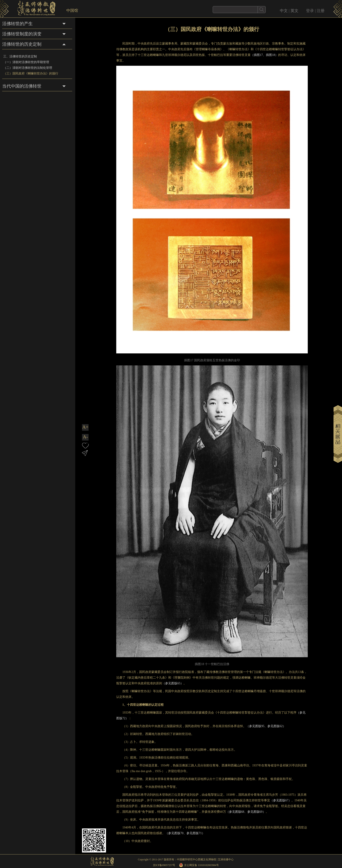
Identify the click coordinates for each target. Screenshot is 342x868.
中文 (284, 11)
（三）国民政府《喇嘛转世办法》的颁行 (31, 73)
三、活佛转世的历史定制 (20, 56)
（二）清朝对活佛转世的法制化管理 (28, 68)
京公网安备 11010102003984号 (201, 865)
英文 (294, 11)
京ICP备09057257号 (164, 865)
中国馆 (72, 10)
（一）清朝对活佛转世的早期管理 (26, 62)
